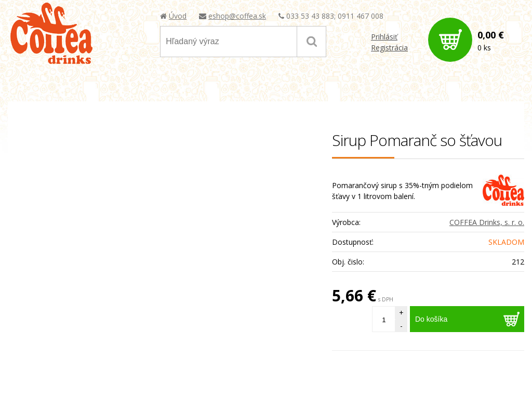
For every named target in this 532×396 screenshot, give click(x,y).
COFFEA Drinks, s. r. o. (487, 222)
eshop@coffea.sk (237, 16)
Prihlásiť (384, 37)
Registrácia (389, 48)
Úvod (178, 16)
